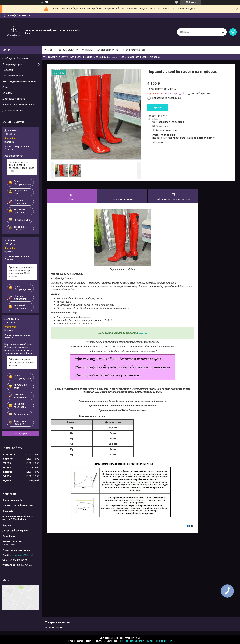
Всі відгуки (21, 433)
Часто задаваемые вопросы (19, 81)
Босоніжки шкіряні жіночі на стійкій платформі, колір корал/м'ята (22, 167)
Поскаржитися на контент (132, 641)
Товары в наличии (54, 628)
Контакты (87, 50)
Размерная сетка (13, 76)
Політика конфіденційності (159, 641)
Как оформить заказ (134, 50)
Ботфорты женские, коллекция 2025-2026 (94, 57)
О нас (6, 87)
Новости (8, 70)
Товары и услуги (66, 50)
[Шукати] (223, 32)
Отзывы (7, 93)
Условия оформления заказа (19, 104)
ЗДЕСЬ (143, 333)
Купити (158, 107)
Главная (48, 50)
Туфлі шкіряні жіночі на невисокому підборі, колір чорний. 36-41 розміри (21, 272)
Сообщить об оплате (15, 58)
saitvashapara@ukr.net (22, 555)
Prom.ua (136, 638)
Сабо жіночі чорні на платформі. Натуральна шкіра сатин (22, 362)
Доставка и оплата (108, 50)
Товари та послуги (58, 57)
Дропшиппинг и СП (14, 110)
